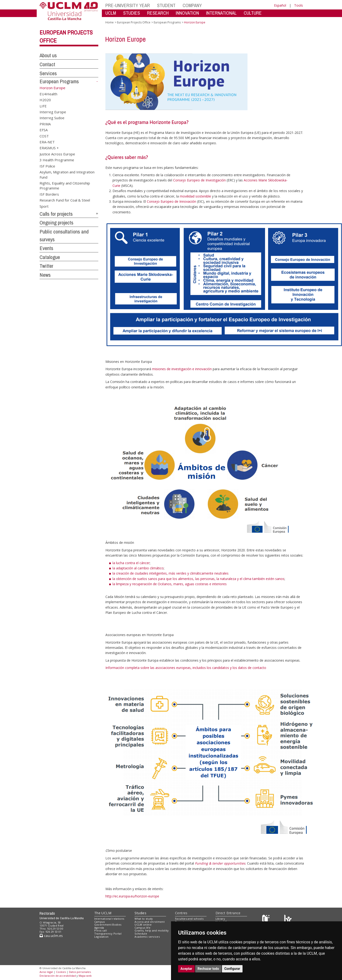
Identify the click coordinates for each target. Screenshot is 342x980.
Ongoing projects (56, 223)
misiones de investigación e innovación (182, 369)
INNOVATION (187, 13)
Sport (44, 206)
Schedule (141, 934)
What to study (144, 919)
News (45, 275)
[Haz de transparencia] (267, 920)
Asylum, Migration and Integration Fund (67, 174)
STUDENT (166, 5)
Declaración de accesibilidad (58, 976)
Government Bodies (108, 925)
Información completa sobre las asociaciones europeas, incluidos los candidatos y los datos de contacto (186, 668)
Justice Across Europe (57, 154)
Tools (299, 5)
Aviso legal (46, 972)
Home (110, 22)
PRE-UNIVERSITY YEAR (128, 5)
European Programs (59, 81)
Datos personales (80, 972)
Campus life (142, 928)
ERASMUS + (49, 148)
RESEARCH (158, 13)
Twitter (46, 266)
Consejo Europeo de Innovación (171, 201)
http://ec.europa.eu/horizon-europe (132, 896)
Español (280, 5)
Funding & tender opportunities (220, 863)
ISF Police (47, 166)
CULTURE (253, 13)
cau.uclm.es (51, 936)
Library (220, 919)
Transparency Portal (108, 934)
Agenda (99, 928)
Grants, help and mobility (152, 930)
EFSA (44, 130)
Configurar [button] (232, 969)
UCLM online (143, 925)
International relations (109, 919)
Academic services (147, 937)
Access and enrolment (150, 922)
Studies (140, 913)
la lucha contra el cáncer (131, 563)
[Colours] (288, 920)
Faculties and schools (189, 919)
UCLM (111, 13)
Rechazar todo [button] (208, 969)
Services (48, 73)
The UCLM (103, 913)
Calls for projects (56, 214)
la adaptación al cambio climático (138, 568)
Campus (100, 922)
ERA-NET (47, 142)
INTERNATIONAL (221, 13)
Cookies (61, 972)
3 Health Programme (57, 160)
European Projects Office (134, 22)
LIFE (43, 106)
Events (46, 248)
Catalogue (50, 257)
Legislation (101, 937)
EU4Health (48, 94)
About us (48, 55)
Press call (101, 930)
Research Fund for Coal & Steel (65, 200)
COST (44, 136)
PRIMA (45, 124)
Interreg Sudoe (52, 118)
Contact (47, 64)
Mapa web (85, 976)
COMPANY (192, 5)
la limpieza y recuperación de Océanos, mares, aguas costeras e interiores (170, 584)
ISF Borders (49, 194)
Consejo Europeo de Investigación (199, 180)
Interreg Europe (53, 112)
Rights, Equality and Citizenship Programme (65, 186)
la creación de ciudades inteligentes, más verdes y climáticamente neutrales (171, 573)
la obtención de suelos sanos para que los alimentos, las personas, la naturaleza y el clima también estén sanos (198, 579)
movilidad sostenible (195, 196)
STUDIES (132, 13)
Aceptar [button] (186, 969)
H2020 (45, 100)
